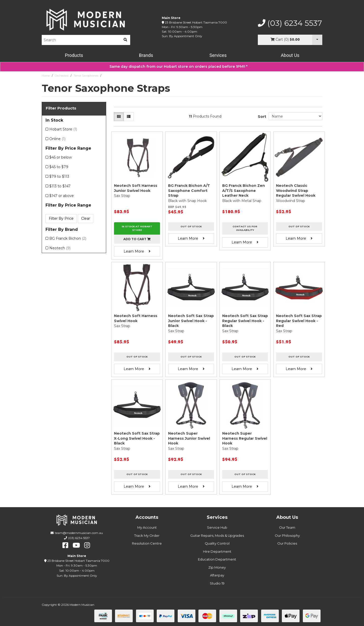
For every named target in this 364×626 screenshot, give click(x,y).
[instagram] (87, 545)
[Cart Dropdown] (317, 40)
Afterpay (217, 575)
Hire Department (217, 551)
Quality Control (217, 543)
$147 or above (62, 196)
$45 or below (61, 157)
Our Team (287, 527)
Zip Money (217, 567)
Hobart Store (63, 129)
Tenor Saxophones (86, 76)
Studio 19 (217, 583)
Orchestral (62, 76)
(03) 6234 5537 (290, 23)
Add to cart (137, 239)
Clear (86, 218)
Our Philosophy (287, 535)
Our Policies (287, 543)
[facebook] (65, 545)
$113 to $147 (60, 186)
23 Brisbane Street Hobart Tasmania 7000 (196, 22)
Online (57, 139)
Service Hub (217, 527)
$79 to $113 (59, 176)
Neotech (60, 248)
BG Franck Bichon (68, 238)
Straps (108, 76)
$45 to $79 (59, 167)
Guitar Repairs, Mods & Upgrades (217, 535)
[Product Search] (81, 40)
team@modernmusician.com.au (79, 533)
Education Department (217, 559)
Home (46, 76)
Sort (262, 117)
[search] (125, 40)
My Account (147, 527)
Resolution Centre (147, 543)
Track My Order (147, 535)
